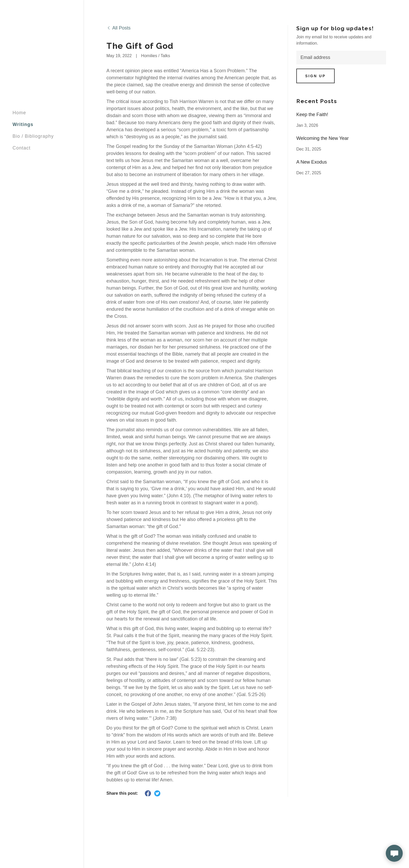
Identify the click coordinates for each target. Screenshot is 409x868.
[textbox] (341, 58)
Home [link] (19, 113)
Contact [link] (22, 148)
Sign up (315, 76)
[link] (119, 28)
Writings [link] (23, 124)
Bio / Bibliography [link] (33, 136)
